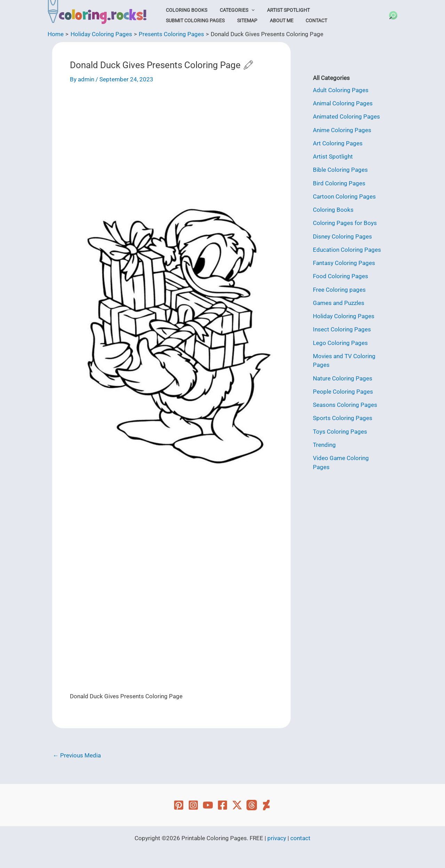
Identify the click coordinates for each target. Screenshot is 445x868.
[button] (247, 10)
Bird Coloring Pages (339, 183)
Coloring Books (185, 10)
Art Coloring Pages (338, 143)
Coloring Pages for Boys (345, 223)
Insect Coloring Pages (342, 329)
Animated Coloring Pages (346, 116)
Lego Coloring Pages (340, 343)
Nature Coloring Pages (343, 378)
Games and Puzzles (339, 303)
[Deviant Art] (266, 805)
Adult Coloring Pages (341, 90)
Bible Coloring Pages (340, 170)
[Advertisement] (171, 144)
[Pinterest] (179, 805)
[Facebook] (222, 805)
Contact (238, 21)
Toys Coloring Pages (340, 432)
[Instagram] (193, 805)
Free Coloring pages (339, 290)
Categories (233, 10)
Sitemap (175, 21)
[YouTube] (208, 805)
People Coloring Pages (343, 392)
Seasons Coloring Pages (345, 405)
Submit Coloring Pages (341, 10)
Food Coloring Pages (341, 276)
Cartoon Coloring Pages (344, 196)
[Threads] (252, 805)
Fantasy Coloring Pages (344, 263)
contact (300, 838)
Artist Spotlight (281, 10)
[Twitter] (237, 805)
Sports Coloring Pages (343, 418)
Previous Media (77, 756)
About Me (206, 21)
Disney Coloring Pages (342, 236)
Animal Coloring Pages (343, 103)
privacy (277, 838)
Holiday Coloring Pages (344, 316)
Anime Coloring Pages (342, 130)
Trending (324, 445)
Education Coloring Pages (347, 250)
